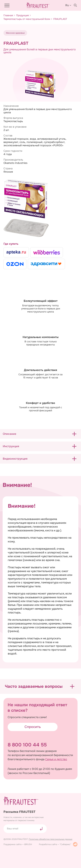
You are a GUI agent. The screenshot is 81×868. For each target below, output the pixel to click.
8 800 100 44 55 (27, 745)
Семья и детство (56, 759)
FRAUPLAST (60, 19)
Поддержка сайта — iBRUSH (18, 844)
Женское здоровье (15, 33)
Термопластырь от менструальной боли (27, 19)
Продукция (22, 16)
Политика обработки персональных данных (50, 839)
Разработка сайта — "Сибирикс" (58, 844)
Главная (8, 16)
